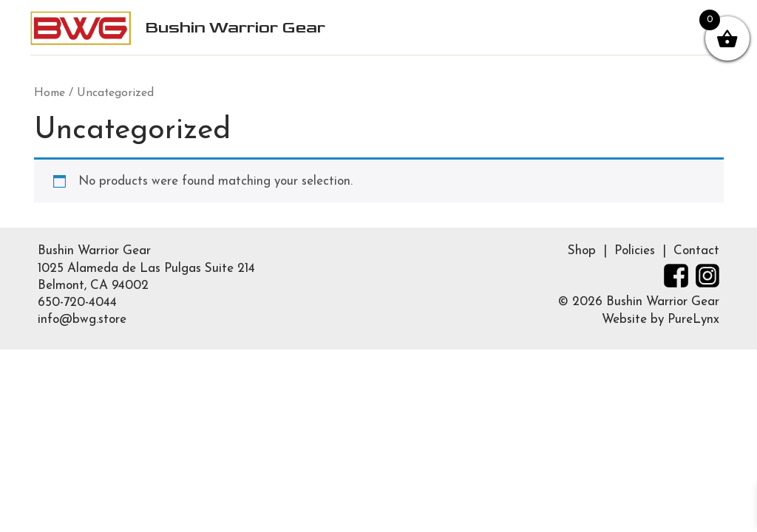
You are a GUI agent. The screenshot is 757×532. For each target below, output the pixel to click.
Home (50, 93)
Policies (635, 251)
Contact (696, 251)
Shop (582, 251)
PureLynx (693, 320)
